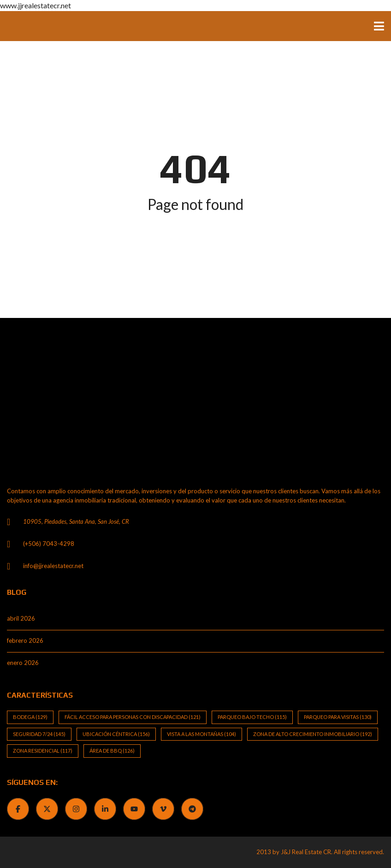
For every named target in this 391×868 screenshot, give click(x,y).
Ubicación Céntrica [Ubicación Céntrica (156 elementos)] (116, 734)
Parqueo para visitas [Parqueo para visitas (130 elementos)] (338, 717)
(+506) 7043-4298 (49, 544)
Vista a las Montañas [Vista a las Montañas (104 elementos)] (201, 734)
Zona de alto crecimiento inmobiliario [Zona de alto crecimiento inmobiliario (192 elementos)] (313, 734)
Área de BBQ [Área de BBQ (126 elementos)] (112, 751)
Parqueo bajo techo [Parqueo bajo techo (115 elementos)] (252, 717)
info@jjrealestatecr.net (53, 566)
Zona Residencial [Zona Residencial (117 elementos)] (43, 751)
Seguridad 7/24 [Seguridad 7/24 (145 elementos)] (39, 734)
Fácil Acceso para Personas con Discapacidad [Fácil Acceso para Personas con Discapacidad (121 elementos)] (133, 717)
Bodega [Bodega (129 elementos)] (30, 717)
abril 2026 (21, 618)
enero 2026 (23, 663)
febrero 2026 (25, 641)
